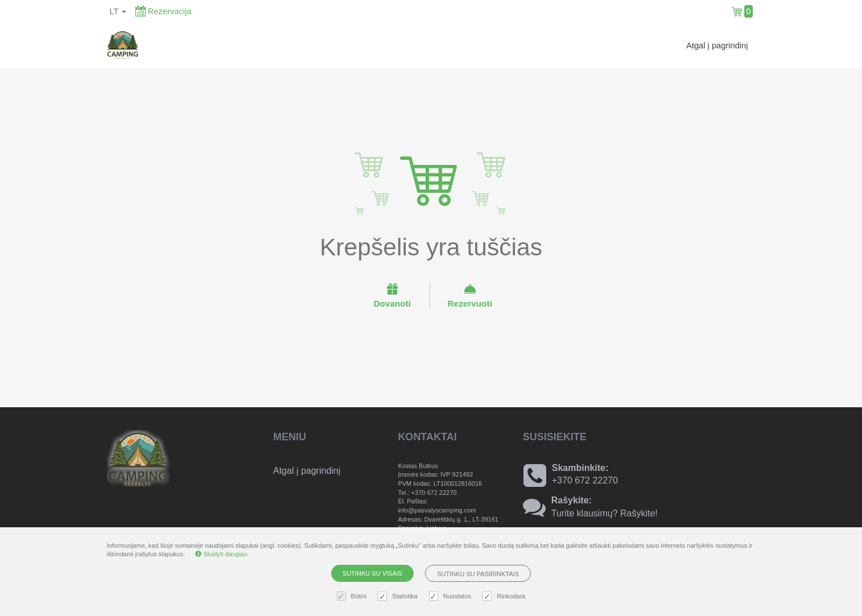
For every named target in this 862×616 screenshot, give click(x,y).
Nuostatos (452, 596)
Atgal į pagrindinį (717, 46)
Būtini (353, 596)
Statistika (399, 596)
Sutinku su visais (372, 573)
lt (118, 11)
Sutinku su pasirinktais (478, 574)
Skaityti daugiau (221, 554)
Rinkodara (505, 596)
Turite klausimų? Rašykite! (605, 513)
